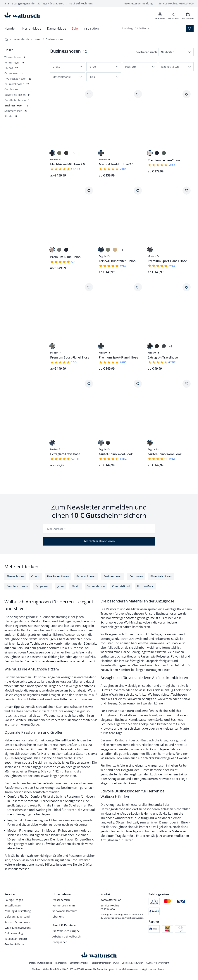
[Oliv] (59, 153)
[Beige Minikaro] (52, 346)
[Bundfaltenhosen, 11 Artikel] (18, 100)
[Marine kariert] (52, 443)
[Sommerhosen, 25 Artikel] (16, 111)
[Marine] (52, 153)
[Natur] (150, 153)
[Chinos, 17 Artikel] (11, 68)
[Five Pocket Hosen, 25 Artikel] (18, 79)
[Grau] (164, 346)
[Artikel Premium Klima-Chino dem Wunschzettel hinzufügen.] (89, 191)
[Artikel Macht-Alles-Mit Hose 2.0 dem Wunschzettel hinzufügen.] (89, 94)
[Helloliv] (108, 250)
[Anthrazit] (157, 346)
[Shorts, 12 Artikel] (11, 116)
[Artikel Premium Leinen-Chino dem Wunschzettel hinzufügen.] (187, 94)
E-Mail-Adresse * (55, 529)
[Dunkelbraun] (150, 443)
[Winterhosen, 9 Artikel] (14, 63)
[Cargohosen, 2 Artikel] (14, 73)
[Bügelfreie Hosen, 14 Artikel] (17, 95)
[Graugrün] (59, 250)
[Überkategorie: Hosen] (9, 50)
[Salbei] (164, 153)
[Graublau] (108, 443)
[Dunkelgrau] (66, 153)
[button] (176, 52)
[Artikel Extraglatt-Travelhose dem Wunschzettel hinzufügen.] (187, 287)
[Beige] (52, 250)
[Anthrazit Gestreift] (101, 346)
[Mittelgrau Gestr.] (101, 153)
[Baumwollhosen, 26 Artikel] (17, 84)
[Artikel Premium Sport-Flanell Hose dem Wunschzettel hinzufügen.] (187, 191)
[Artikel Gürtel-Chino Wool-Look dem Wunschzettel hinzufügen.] (138, 384)
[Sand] (115, 250)
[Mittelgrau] (101, 443)
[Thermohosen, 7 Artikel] (15, 57)
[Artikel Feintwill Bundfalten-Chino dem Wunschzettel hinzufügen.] (138, 191)
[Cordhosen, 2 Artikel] (13, 89)
